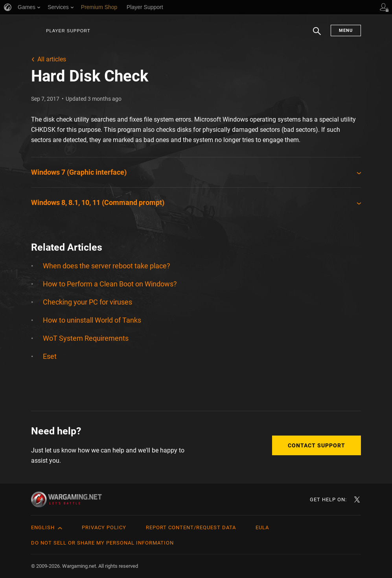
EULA (262, 527)
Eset (50, 356)
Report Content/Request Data (191, 527)
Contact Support (317, 445)
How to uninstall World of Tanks (92, 320)
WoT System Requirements (86, 338)
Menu (346, 30)
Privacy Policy (104, 527)
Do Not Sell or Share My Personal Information (102, 543)
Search (317, 35)
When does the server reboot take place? (107, 266)
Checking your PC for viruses (87, 302)
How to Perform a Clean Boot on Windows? (110, 284)
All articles (52, 59)
